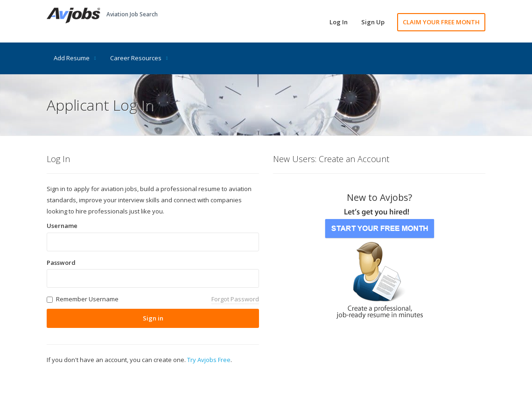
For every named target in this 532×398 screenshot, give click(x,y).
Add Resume (75, 58)
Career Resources (139, 58)
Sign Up (373, 22)
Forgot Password (235, 299)
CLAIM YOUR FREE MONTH (441, 22)
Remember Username (87, 299)
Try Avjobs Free (209, 360)
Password (61, 263)
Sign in (153, 318)
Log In (339, 22)
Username (62, 226)
